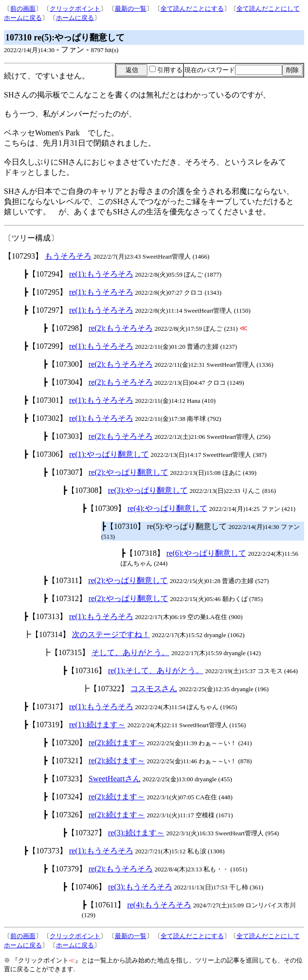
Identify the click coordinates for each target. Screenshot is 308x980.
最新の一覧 (131, 9)
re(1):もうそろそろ (101, 274)
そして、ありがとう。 (130, 652)
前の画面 (23, 9)
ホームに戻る (75, 18)
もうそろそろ (68, 256)
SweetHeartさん (115, 779)
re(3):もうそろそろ (140, 887)
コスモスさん (154, 688)
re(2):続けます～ (117, 743)
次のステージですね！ (111, 634)
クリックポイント (75, 9)
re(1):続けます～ (97, 725)
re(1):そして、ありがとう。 (156, 670)
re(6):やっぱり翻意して (206, 553)
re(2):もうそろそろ (121, 328)
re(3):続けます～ (136, 833)
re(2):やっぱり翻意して (128, 472)
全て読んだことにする (192, 9)
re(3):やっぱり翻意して (148, 490)
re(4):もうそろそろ (159, 905)
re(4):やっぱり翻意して (167, 508)
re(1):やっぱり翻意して (109, 454)
